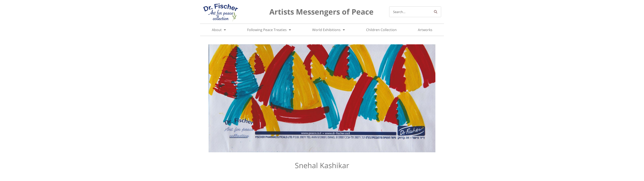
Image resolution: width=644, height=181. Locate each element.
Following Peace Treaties (269, 30)
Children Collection (381, 30)
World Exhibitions (329, 30)
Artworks (425, 30)
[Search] (436, 12)
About (219, 30)
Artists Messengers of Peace (321, 12)
